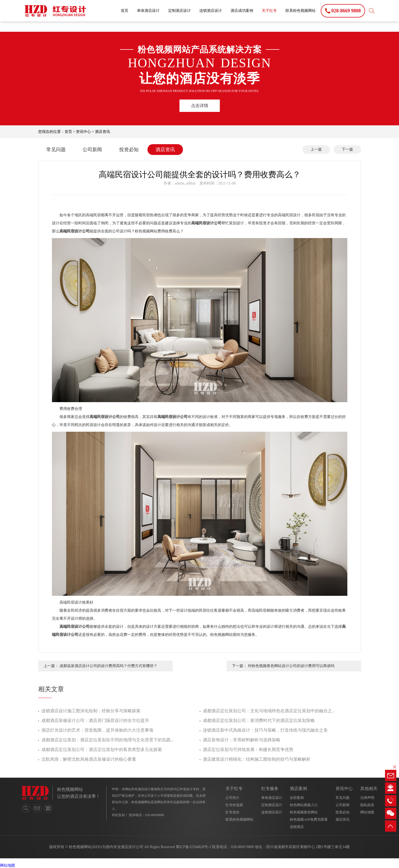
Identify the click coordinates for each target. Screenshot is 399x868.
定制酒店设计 (179, 11)
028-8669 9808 (242, 847)
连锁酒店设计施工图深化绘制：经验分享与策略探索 (91, 711)
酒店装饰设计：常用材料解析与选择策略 (242, 740)
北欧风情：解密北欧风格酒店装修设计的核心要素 (89, 759)
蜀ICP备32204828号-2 (193, 847)
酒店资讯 (103, 132)
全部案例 (297, 798)
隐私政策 (367, 805)
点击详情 (200, 106)
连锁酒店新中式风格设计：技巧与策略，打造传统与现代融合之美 (265, 730)
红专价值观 (234, 805)
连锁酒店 (297, 827)
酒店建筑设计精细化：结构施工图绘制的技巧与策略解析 (257, 759)
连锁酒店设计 (211, 11)
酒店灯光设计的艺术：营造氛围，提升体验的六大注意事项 (97, 730)
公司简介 (232, 798)
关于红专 (269, 11)
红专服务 (270, 789)
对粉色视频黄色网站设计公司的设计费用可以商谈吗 (291, 666)
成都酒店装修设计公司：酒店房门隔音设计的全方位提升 (95, 720)
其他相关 (369, 789)
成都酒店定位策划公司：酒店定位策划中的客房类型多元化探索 (102, 750)
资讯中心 (83, 132)
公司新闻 (92, 150)
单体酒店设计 (148, 11)
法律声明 (367, 798)
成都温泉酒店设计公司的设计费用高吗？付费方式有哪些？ (108, 666)
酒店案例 (298, 789)
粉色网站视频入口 (304, 805)
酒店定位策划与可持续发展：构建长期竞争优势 (248, 750)
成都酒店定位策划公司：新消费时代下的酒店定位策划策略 (259, 720)
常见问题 (56, 150)
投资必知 (129, 150)
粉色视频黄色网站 (304, 812)
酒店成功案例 (242, 11)
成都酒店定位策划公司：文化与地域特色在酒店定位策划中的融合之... (269, 711)
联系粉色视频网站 (301, 11)
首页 (125, 11)
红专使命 (232, 812)
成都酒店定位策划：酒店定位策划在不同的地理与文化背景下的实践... (108, 740)
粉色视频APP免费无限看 (309, 819)
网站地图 (367, 812)
